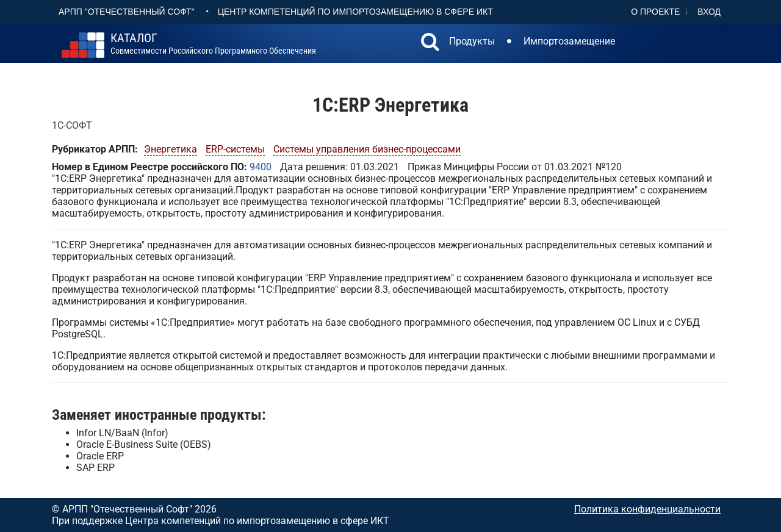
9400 (261, 167)
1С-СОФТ (72, 125)
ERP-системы (235, 149)
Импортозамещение (569, 41)
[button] (430, 43)
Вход (709, 12)
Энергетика (171, 149)
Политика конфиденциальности (647, 509)
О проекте (655, 12)
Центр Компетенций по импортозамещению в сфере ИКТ (355, 12)
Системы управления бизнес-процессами (367, 149)
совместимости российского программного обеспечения (213, 44)
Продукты (472, 41)
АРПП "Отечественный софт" (127, 12)
